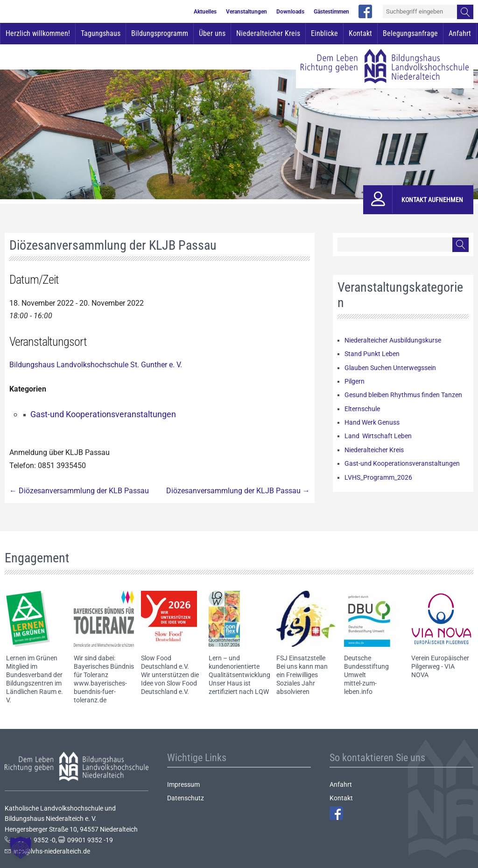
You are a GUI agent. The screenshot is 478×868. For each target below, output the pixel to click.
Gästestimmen (331, 12)
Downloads (290, 12)
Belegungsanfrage (410, 33)
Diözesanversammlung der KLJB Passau (238, 491)
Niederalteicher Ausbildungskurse (393, 340)
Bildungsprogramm (160, 33)
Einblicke (324, 33)
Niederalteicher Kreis (268, 33)
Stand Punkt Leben (372, 354)
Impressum (183, 784)
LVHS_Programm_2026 (378, 477)
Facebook (336, 813)
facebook (365, 11)
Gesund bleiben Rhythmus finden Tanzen (403, 395)
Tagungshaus (101, 33)
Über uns (212, 33)
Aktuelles (205, 12)
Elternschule (362, 409)
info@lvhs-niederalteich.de (52, 851)
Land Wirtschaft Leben (378, 436)
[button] (21, 847)
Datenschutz (186, 798)
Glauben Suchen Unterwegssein (390, 368)
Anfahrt (460, 33)
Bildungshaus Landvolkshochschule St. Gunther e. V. (96, 365)
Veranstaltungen (246, 12)
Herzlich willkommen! (38, 33)
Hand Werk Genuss (372, 422)
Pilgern (355, 381)
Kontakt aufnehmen (432, 200)
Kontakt (360, 33)
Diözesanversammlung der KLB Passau (79, 491)
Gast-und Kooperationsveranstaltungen (103, 414)
